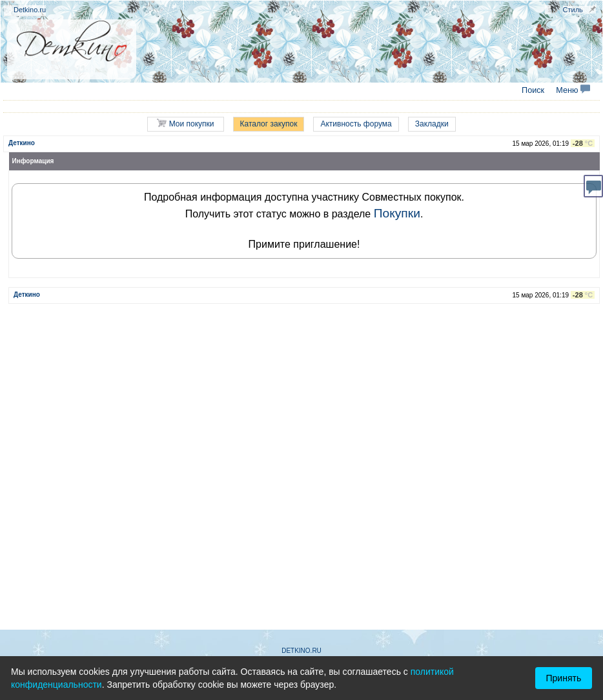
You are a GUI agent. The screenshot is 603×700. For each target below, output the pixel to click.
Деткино (22, 143)
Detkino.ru (30, 10)
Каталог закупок (269, 124)
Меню (573, 90)
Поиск (533, 90)
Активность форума (356, 124)
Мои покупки (185, 124)
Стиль (573, 10)
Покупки (397, 213)
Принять (564, 678)
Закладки (432, 124)
